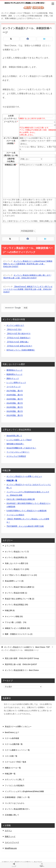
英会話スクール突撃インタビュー (18, 727)
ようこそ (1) (10, 546)
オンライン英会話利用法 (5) (16, 557)
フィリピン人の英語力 (15, 515)
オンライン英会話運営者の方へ (17, 809)
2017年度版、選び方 (15, 391)
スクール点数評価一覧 (14, 744)
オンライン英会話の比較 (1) (16, 593)
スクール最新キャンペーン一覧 (17, 750)
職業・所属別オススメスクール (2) (19, 634)
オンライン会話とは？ (15, 325)
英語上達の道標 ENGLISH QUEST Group (22, 658)
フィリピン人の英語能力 (15, 786)
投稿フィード (10, 836)
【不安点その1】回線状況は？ (19, 338)
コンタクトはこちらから (15, 803)
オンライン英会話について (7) (17, 552)
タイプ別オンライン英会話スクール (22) (21, 575)
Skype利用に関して (14, 436)
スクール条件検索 (12, 738)
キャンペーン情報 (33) (14, 616)
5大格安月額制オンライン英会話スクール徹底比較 (27, 511)
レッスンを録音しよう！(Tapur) (19, 440)
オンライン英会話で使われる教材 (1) (19, 587)
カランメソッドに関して (15, 780)
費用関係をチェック (14, 370)
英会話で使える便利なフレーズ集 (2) (19, 599)
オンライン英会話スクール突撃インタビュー (24, 476)
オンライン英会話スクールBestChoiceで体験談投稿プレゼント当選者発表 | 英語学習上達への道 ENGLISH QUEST (28, 264)
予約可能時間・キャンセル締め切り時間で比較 (25, 526)
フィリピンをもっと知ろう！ (18, 452)
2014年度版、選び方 (15, 403)
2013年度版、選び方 (15, 407)
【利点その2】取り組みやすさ (19, 334)
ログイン (8, 831)
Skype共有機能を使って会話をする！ (21, 448)
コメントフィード (12, 842)
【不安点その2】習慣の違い (18, 342)
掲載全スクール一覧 (13, 768)
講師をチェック (13, 378)
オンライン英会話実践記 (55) (16, 605)
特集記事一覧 (12, 480)
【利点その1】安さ (14, 329)
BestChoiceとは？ (12, 732)
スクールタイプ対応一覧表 (15, 762)
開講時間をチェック (14, 374)
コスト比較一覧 (11, 756)
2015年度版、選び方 (15, 399)
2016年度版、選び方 (15, 395)
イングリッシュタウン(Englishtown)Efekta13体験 (24, 791)
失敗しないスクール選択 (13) (16, 563)
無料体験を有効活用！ (15, 444)
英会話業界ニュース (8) (14, 581)
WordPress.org (11, 848)
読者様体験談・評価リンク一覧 (17, 797)
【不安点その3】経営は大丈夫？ (19, 346)
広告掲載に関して (12, 815)
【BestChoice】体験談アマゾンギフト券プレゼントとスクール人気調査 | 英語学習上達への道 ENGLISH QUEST (28, 289)
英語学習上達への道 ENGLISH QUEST (21, 664)
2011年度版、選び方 (15, 415)
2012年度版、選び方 (15, 411)
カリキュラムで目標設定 (16, 456)
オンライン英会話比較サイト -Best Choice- (22, 670)
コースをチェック (14, 387)
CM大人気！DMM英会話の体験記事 (21, 499)
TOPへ (42, 865)
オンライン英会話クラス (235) (17, 569)
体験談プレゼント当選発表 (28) (17, 628)
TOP (27, 647)
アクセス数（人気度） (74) (16, 622)
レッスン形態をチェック (16, 383)
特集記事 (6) (10, 610)
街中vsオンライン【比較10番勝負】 (21, 350)
